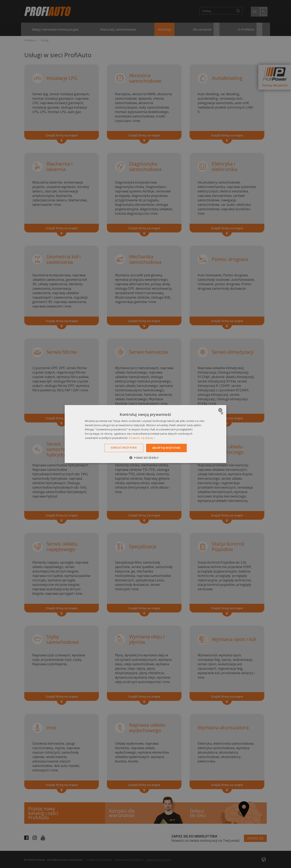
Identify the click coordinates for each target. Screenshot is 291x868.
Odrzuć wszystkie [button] (124, 448)
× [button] (222, 413)
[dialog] (145, 434)
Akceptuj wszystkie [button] (166, 448)
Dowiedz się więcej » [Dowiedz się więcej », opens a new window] (142, 438)
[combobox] (221, 410)
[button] (145, 457)
